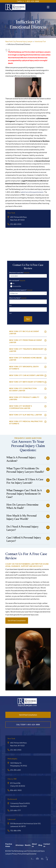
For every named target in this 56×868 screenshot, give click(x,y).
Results (28, 845)
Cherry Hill (12, 779)
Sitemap (26, 853)
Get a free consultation (17, 620)
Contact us (47, 845)
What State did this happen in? (21, 290)
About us (34, 845)
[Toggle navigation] (48, 7)
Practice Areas (9, 845)
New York (11, 213)
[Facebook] (37, 858)
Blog (40, 845)
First (10, 305)
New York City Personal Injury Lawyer (19, 41)
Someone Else (17, 286)
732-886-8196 (16, 830)
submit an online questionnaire (32, 192)
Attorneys (20, 845)
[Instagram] (32, 858)
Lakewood (11, 819)
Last (10, 313)
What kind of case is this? (19, 272)
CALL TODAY (28, 725)
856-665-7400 (16, 790)
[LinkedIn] (42, 858)
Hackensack (12, 799)
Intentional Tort (40, 41)
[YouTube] (47, 859)
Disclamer (33, 853)
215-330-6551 (16, 770)
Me (14, 283)
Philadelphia (12, 759)
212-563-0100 (16, 224)
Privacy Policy (17, 853)
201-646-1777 (15, 810)
